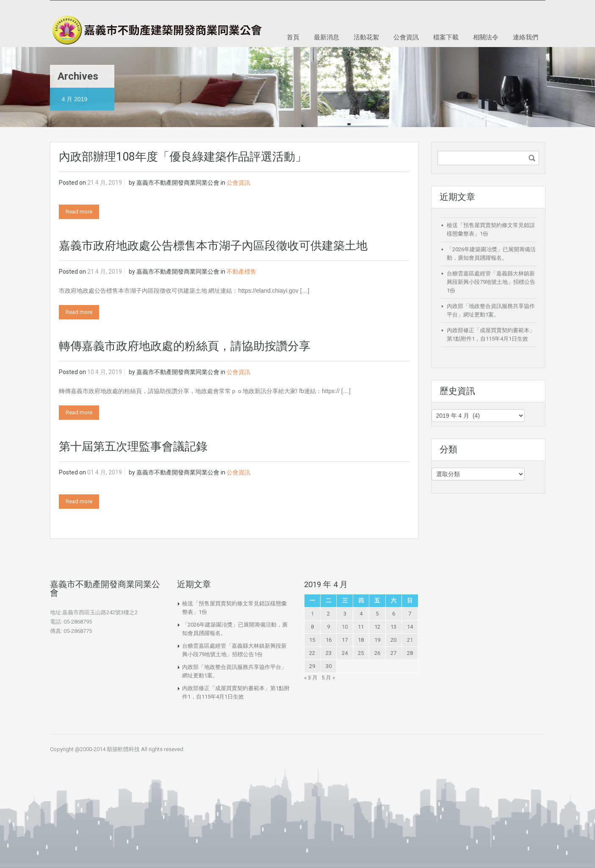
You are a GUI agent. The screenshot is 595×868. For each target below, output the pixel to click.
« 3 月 (311, 678)
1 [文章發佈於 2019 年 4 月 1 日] (312, 614)
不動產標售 (241, 272)
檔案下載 (446, 37)
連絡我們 (526, 37)
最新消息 (327, 37)
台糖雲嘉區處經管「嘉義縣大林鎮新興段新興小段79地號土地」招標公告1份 (491, 282)
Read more (79, 212)
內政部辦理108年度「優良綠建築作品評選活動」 (183, 157)
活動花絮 (366, 37)
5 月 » (328, 678)
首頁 (293, 37)
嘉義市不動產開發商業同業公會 (178, 183)
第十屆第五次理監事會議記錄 (133, 446)
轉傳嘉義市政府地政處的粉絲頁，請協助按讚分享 (185, 346)
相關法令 (486, 37)
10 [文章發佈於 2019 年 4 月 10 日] (345, 627)
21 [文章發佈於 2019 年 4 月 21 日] (410, 640)
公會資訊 (406, 37)
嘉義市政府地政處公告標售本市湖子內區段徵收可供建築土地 (213, 246)
